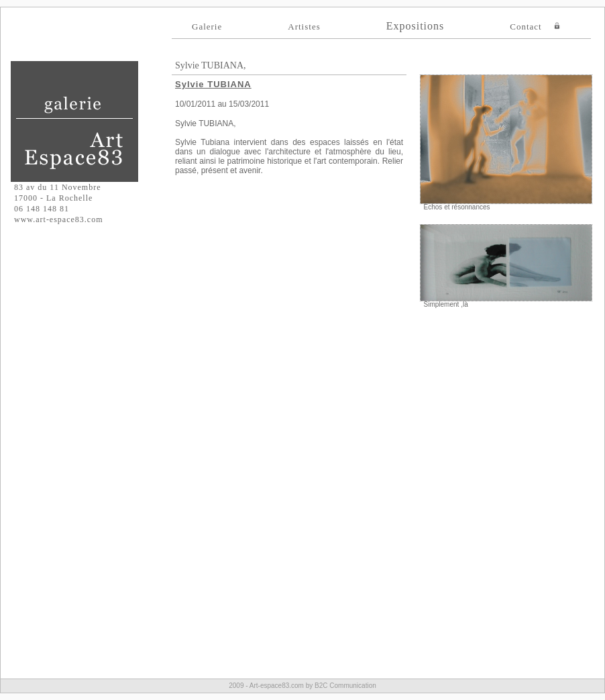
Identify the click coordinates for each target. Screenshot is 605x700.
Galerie (207, 27)
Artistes (304, 27)
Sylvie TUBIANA (213, 84)
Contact (526, 27)
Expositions (416, 26)
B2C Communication (345, 686)
